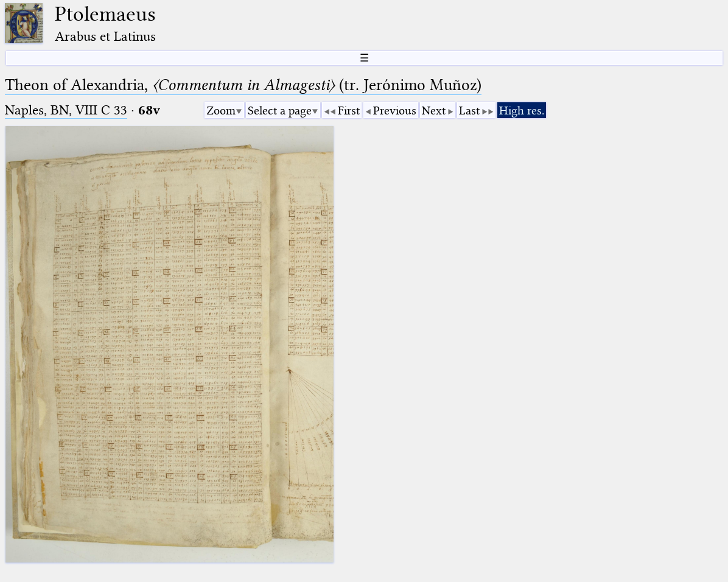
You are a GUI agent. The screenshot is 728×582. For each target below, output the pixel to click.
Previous (395, 110)
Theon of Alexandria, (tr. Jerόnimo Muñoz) (243, 85)
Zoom (221, 110)
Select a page (280, 110)
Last (469, 110)
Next (434, 110)
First (349, 110)
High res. (522, 110)
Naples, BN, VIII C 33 (66, 110)
